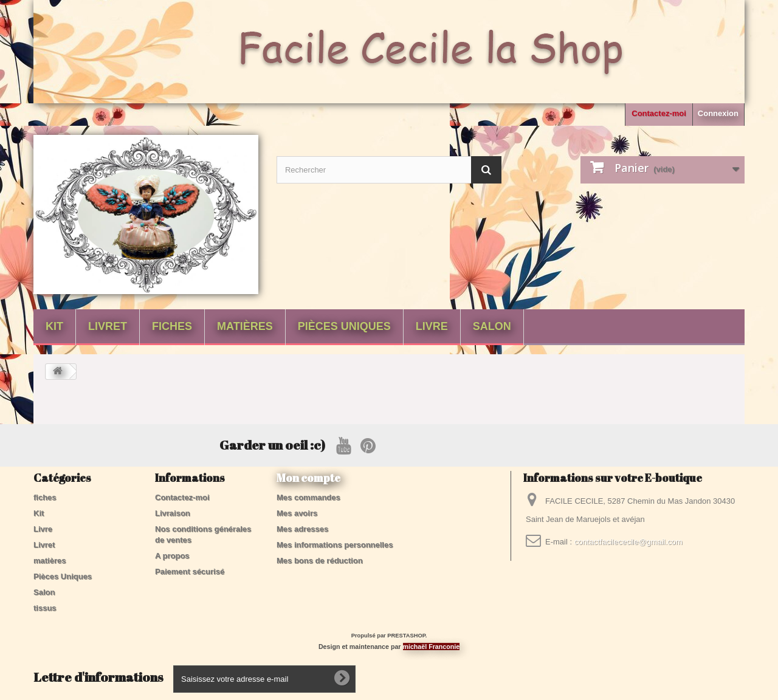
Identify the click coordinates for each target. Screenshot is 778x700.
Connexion (718, 113)
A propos (172, 556)
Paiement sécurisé (190, 571)
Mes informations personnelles (335, 545)
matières (245, 326)
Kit (54, 326)
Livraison (173, 513)
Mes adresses (302, 529)
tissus (45, 608)
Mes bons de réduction (320, 561)
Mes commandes (308, 497)
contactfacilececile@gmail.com (628, 542)
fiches (172, 326)
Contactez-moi (659, 113)
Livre (432, 326)
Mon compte (308, 478)
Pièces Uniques (344, 326)
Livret (108, 326)
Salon (492, 326)
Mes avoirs (297, 513)
